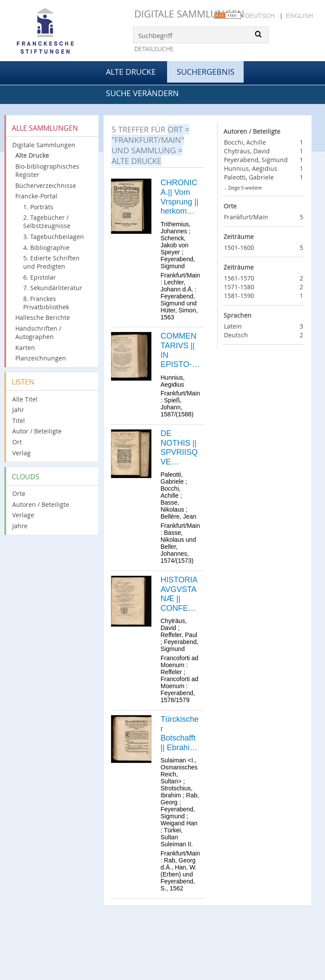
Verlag (21, 453)
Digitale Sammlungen (189, 14)
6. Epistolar (40, 277)
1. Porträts (38, 207)
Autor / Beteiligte (37, 431)
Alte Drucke (131, 72)
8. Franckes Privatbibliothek (46, 303)
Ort (17, 442)
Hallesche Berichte (43, 317)
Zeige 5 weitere (245, 188)
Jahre (20, 526)
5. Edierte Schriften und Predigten (51, 262)
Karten (25, 348)
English (299, 16)
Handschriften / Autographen (38, 332)
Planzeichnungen (41, 358)
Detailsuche (154, 49)
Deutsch (260, 16)
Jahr (18, 410)
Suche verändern (142, 93)
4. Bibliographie (46, 248)
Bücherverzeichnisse (46, 185)
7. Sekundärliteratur (53, 288)
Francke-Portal (36, 196)
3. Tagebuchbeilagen (54, 237)
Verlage (23, 515)
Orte (19, 493)
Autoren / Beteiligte (41, 504)
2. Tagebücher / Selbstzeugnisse (47, 222)
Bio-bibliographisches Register (47, 170)
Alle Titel (25, 399)
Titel (19, 421)
